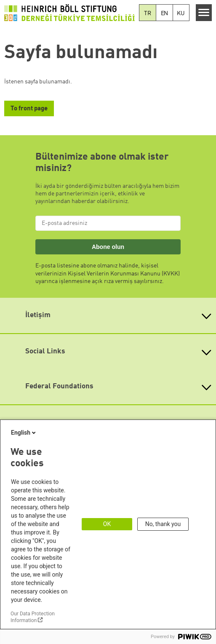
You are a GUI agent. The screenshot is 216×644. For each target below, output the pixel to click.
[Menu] (204, 13)
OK (107, 524)
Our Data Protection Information (33, 617)
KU (181, 13)
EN (165, 13)
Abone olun (108, 247)
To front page (29, 109)
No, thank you (163, 524)
